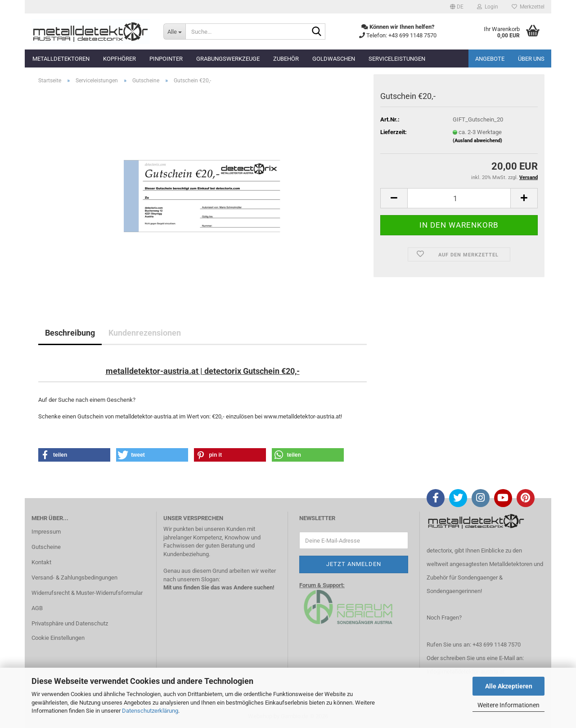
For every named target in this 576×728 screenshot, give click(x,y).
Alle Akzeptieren (509, 686)
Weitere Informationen (508, 705)
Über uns (531, 59)
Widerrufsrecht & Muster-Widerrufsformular (87, 593)
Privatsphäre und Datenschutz (70, 623)
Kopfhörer (119, 59)
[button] (457, 7)
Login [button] (488, 7)
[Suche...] (174, 31)
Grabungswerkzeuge (228, 59)
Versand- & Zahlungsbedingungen (74, 577)
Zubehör (286, 59)
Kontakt (41, 562)
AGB (37, 608)
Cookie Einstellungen (58, 638)
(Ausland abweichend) (477, 141)
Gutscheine (46, 547)
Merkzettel (528, 7)
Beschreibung (70, 333)
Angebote (490, 59)
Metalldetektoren (61, 59)
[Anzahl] (459, 198)
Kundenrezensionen (145, 333)
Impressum (46, 532)
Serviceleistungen (397, 59)
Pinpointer (166, 59)
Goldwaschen (334, 59)
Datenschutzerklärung (150, 711)
